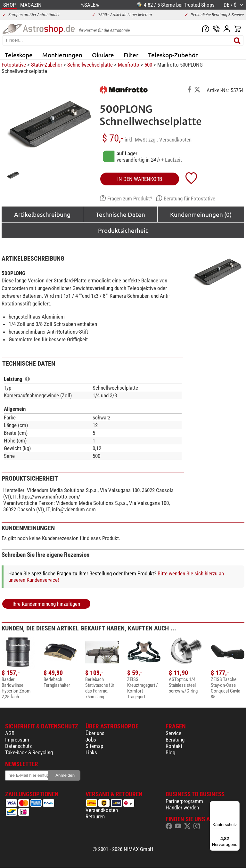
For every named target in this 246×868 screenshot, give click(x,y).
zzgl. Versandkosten (170, 140)
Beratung (175, 740)
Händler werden (182, 807)
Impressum (17, 740)
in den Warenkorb (140, 179)
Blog (170, 752)
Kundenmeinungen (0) (201, 214)
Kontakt (174, 746)
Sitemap (94, 746)
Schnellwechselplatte (90, 65)
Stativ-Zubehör (47, 65)
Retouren (95, 816)
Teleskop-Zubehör (173, 55)
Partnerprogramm (184, 801)
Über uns (95, 733)
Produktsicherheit (123, 230)
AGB (10, 733)
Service (173, 733)
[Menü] (236, 805)
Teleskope (19, 55)
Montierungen (62, 55)
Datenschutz (18, 746)
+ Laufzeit (172, 160)
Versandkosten (102, 810)
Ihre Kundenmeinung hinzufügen (46, 604)
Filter (131, 55)
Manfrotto (129, 65)
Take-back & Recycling (29, 752)
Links (91, 752)
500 (148, 65)
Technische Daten (120, 214)
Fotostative (14, 65)
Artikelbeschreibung (42, 214)
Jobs (91, 740)
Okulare (103, 55)
